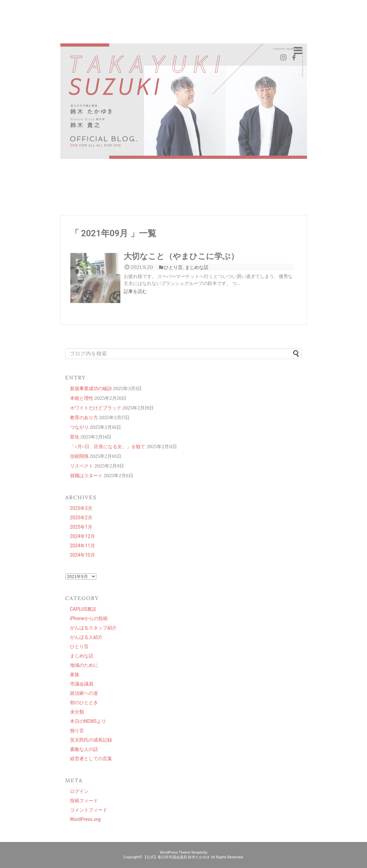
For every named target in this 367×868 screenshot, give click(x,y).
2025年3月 (81, 508)
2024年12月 (82, 536)
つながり (79, 427)
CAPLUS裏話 (83, 609)
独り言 (77, 731)
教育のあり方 (84, 417)
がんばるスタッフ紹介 (93, 628)
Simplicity (199, 852)
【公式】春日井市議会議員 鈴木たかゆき (176, 857)
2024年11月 (82, 546)
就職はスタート (86, 476)
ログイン (79, 791)
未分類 (77, 712)
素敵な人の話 (84, 749)
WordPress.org (85, 819)
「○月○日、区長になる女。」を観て (108, 447)
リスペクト (82, 466)
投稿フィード (84, 801)
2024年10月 (82, 555)
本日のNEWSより (88, 721)
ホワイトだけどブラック (96, 408)
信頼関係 (79, 456)
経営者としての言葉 (91, 759)
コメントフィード (89, 810)
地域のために (84, 665)
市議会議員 (82, 684)
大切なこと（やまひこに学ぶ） (181, 256)
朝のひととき (84, 702)
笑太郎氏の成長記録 (91, 740)
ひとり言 (173, 267)
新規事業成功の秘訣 (91, 388)
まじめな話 (197, 267)
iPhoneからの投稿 (89, 618)
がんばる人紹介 (86, 637)
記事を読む (135, 291)
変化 (75, 437)
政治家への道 (84, 693)
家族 (75, 674)
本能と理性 (82, 398)
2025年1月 (81, 527)
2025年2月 (81, 518)
